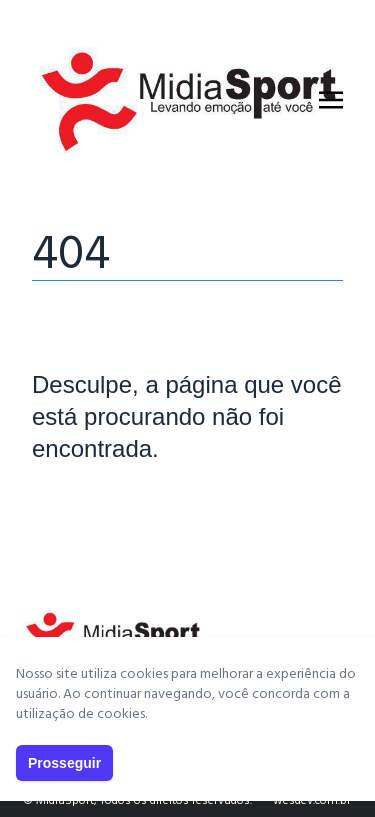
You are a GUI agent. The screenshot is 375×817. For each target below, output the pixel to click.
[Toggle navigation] (331, 100)
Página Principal (100, 509)
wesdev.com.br (312, 801)
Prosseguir (64, 763)
